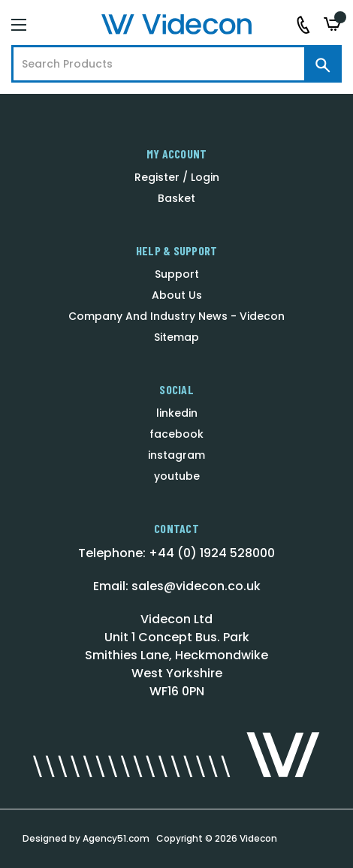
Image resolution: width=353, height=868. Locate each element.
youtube (177, 476)
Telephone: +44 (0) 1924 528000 (176, 553)
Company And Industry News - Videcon (176, 316)
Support (177, 274)
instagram (176, 455)
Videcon (258, 838)
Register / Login (177, 177)
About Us (177, 295)
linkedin (177, 413)
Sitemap (176, 337)
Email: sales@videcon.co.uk (177, 586)
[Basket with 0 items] (333, 24)
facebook (176, 434)
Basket (176, 198)
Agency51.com (116, 838)
